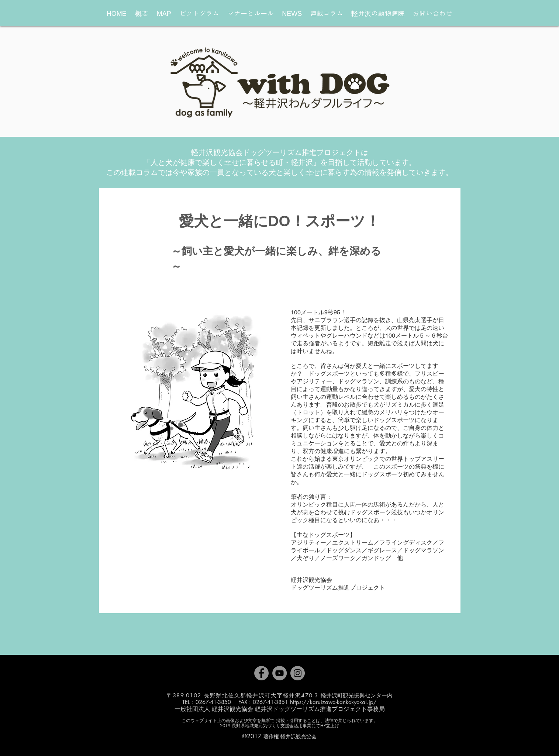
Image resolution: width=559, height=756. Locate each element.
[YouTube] (279, 673)
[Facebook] (261, 673)
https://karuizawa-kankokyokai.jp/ (333, 702)
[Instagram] (298, 673)
